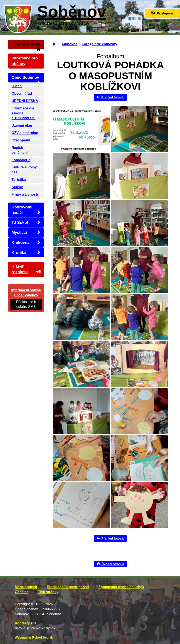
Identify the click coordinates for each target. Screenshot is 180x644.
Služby (17, 187)
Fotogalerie (21, 160)
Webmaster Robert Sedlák (34, 637)
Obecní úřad (22, 93)
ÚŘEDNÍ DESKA (25, 101)
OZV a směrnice (25, 133)
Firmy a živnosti (25, 194)
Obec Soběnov (26, 79)
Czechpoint (21, 140)
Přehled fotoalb (110, 97)
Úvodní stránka (26, 46)
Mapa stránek (26, 587)
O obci (17, 86)
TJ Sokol (26, 222)
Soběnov (72, 12)
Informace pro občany (25, 61)
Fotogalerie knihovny (100, 44)
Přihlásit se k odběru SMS (26, 304)
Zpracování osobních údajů (121, 587)
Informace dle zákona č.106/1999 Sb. (23, 113)
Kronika (26, 252)
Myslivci (26, 232)
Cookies (22, 592)
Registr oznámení (20, 150)
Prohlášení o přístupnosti (68, 587)
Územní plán (22, 125)
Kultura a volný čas (24, 170)
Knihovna (26, 242)
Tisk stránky (48, 592)
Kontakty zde (26, 623)
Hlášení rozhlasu (26, 269)
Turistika (19, 180)
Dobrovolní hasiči (26, 210)
